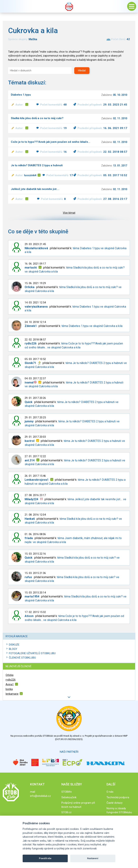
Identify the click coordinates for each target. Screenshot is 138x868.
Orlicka (10, 675)
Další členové (69, 697)
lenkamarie (12, 694)
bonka (9, 689)
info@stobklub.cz (40, 796)
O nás (110, 792)
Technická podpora (118, 797)
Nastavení (93, 858)
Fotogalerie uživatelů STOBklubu (32, 653)
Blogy (13, 649)
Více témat (69, 213)
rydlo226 (11, 680)
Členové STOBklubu (22, 658)
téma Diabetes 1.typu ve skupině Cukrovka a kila (92, 326)
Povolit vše (45, 858)
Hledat (82, 70)
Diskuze (14, 645)
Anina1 (10, 684)
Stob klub (69, 6)
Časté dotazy (114, 803)
